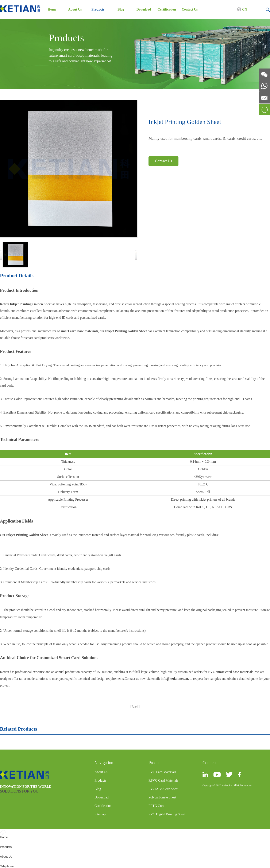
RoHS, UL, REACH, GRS (214, 507)
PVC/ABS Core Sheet (163, 789)
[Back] (135, 707)
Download (144, 9)
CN (242, 9)
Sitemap (100, 814)
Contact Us (190, 9)
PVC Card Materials (162, 772)
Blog (121, 9)
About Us (75, 9)
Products (98, 9)
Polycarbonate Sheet (162, 797)
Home (52, 9)
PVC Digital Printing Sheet (167, 814)
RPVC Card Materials (163, 780)
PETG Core (156, 806)
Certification (167, 9)
